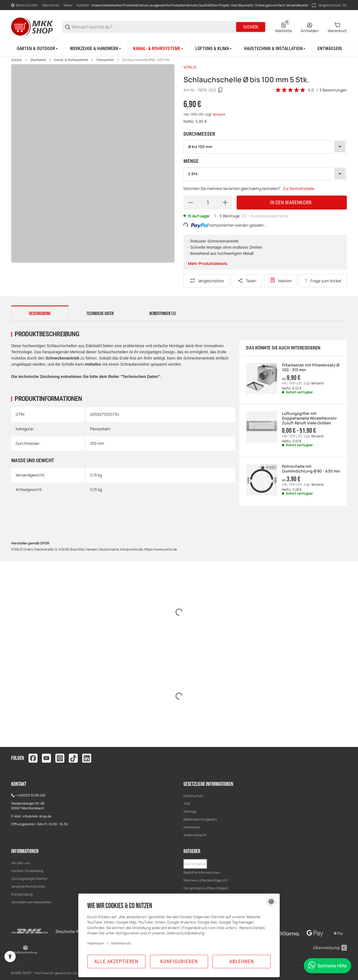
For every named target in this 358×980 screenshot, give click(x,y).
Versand (219, 114)
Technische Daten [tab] (100, 314)
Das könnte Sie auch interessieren (283, 348)
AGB (187, 804)
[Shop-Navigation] (24, 5)
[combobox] (265, 147)
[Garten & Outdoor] (38, 49)
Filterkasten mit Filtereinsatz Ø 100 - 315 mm (311, 368)
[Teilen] (246, 281)
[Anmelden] (310, 27)
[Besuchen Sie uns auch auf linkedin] (87, 758)
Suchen (251, 27)
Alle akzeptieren (116, 961)
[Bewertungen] (291, 90)
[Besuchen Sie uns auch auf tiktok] (73, 758)
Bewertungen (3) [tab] (163, 314)
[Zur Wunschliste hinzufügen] (281, 281)
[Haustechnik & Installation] (275, 49)
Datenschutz (194, 796)
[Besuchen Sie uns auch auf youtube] (46, 758)
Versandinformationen (28, 886)
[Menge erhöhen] (225, 203)
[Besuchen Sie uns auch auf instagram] (60, 758)
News (68, 5)
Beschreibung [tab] (40, 314)
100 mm (97, 443)
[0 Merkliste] (283, 27)
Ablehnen (242, 961)
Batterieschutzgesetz (200, 819)
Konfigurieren (179, 961)
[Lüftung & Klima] (214, 49)
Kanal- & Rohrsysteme (71, 60)
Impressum (192, 827)
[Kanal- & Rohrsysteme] (159, 49)
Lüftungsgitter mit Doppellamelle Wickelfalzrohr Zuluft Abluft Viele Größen (309, 418)
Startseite (38, 60)
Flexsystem (105, 60)
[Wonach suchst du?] (154, 27)
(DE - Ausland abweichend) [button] (265, 216)
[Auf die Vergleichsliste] (206, 281)
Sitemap (190, 811)
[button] (195, 864)
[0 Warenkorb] (337, 27)
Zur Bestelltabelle (299, 188)
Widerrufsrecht (195, 835)
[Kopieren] (220, 90)
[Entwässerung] (335, 49)
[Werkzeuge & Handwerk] (96, 49)
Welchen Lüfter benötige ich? (206, 880)
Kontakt (83, 5)
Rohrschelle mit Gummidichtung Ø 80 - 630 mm (311, 469)
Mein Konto (51, 5)
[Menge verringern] (190, 203)
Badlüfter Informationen (202, 872)
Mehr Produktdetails (208, 263)
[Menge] (208, 203)
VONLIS (190, 67)
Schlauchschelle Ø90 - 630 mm (146, 60)
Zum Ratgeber (195, 864)
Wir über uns (21, 863)
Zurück (17, 60)
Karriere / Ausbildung (27, 871)
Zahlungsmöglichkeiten (29, 879)
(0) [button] (329, 5)
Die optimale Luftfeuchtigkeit (206, 888)
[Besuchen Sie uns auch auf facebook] (33, 758)
